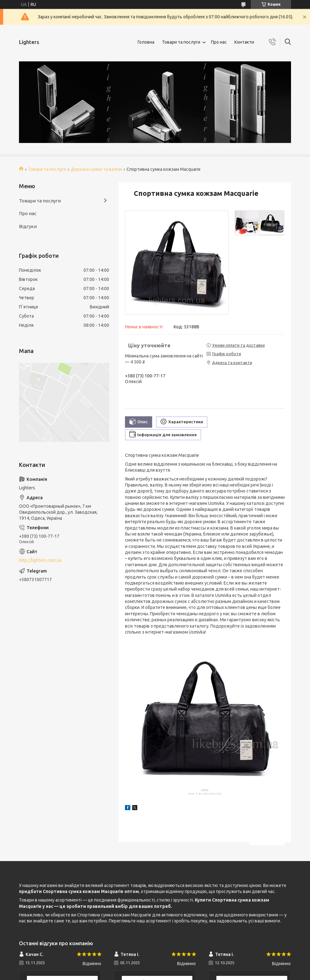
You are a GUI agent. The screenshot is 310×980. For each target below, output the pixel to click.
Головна (146, 42)
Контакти (244, 42)
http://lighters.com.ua (40, 560)
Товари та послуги (181, 42)
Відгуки (28, 226)
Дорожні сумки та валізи (96, 169)
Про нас (219, 42)
